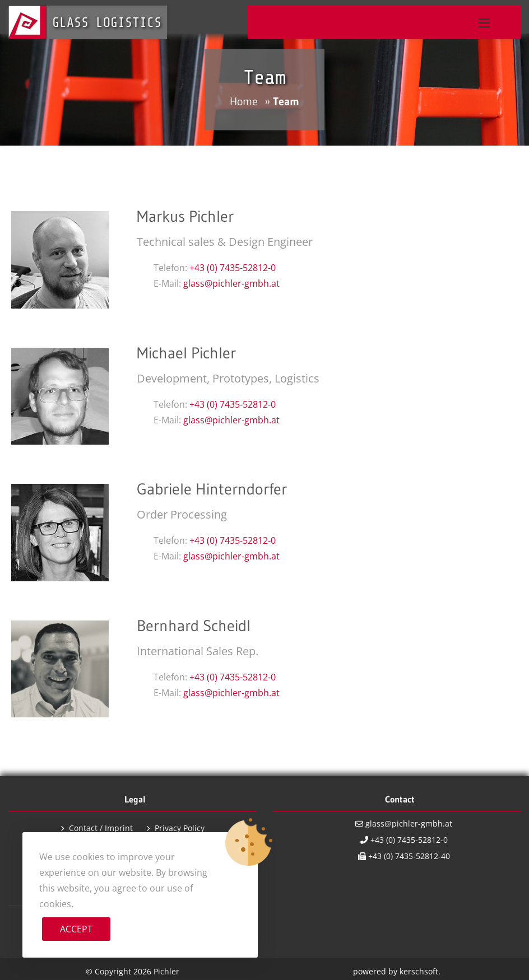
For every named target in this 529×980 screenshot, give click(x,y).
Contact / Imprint (101, 828)
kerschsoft (419, 971)
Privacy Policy (180, 828)
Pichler (166, 971)
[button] (484, 23)
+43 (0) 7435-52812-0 (233, 268)
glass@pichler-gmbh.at (231, 283)
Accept (76, 929)
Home (244, 101)
